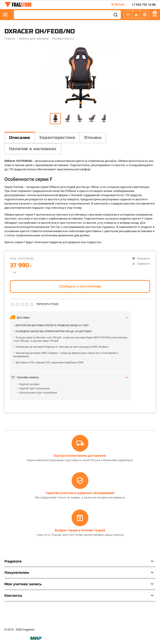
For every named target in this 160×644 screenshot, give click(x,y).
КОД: (13, 259)
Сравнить (141, 264)
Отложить (141, 259)
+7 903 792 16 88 (144, 5)
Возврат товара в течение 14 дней (80, 530)
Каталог (5, 15)
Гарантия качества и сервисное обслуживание (80, 493)
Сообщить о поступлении (80, 286)
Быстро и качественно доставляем (80, 456)
